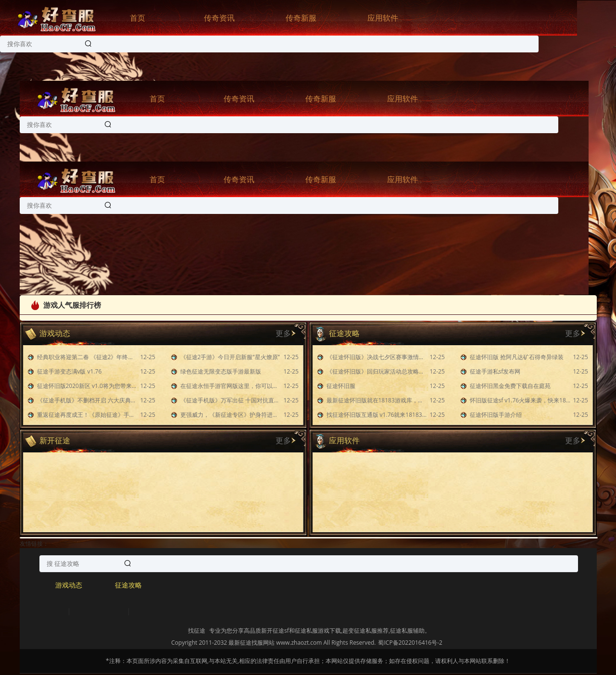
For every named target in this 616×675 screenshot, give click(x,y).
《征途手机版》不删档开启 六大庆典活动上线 (88, 400)
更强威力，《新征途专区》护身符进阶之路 (231, 415)
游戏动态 (69, 585)
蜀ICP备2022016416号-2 (410, 643)
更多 (283, 333)
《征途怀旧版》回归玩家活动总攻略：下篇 (377, 371)
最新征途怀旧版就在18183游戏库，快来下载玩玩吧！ (377, 400)
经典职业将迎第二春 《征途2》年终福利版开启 (88, 357)
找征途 (197, 631)
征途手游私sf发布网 (495, 371)
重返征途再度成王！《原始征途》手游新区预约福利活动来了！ (88, 415)
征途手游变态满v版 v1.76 (69, 371)
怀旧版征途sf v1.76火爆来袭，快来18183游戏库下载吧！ (520, 400)
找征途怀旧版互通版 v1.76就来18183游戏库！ (377, 415)
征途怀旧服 (341, 386)
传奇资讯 (219, 18)
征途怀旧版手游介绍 (496, 415)
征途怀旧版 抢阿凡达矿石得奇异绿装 (517, 357)
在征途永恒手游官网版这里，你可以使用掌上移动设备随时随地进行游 (231, 386)
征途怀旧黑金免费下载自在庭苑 (510, 386)
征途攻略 (128, 585)
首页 (138, 18)
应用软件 (383, 18)
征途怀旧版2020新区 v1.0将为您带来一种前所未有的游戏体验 (88, 386)
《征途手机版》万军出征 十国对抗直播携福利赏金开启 (231, 400)
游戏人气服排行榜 (65, 305)
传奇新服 (301, 18)
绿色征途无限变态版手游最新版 (221, 371)
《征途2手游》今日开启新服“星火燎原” (230, 357)
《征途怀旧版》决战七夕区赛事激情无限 (377, 357)
